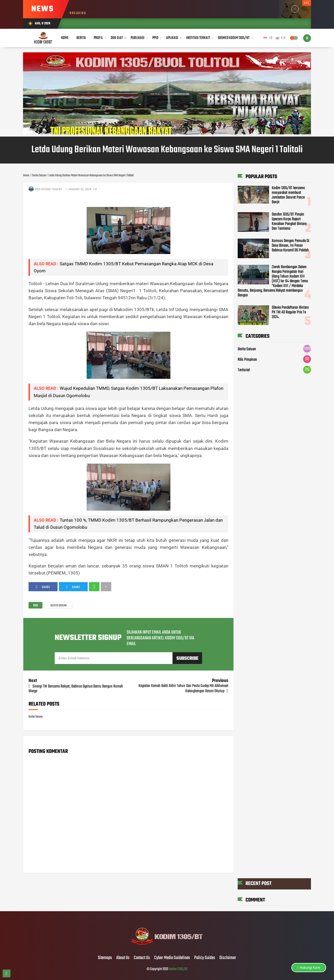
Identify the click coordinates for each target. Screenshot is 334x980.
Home (65, 38)
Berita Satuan (59, 606)
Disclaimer (228, 958)
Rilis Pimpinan (247, 360)
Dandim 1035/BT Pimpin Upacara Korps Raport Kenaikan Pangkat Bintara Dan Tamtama (289, 222)
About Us (123, 958)
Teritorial (244, 370)
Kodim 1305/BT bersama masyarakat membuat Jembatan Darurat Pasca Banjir (288, 195)
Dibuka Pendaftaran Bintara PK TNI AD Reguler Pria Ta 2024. (290, 312)
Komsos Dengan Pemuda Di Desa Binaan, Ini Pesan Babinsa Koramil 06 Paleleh (290, 246)
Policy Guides (205, 958)
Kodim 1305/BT (178, 969)
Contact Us (142, 958)
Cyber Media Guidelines (172, 958)
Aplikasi (172, 38)
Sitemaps (105, 958)
